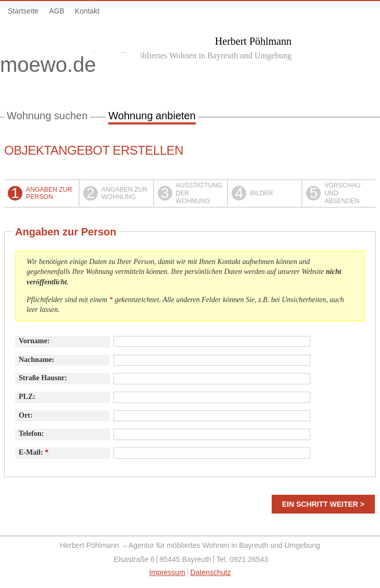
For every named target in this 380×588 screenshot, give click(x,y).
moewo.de (70, 66)
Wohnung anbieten (152, 116)
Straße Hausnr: (43, 378)
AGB (57, 11)
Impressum (167, 572)
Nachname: (36, 360)
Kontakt (87, 11)
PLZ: (27, 397)
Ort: (26, 415)
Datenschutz (211, 572)
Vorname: (34, 341)
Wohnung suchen (47, 116)
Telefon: (31, 434)
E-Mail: (34, 452)
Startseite (23, 11)
